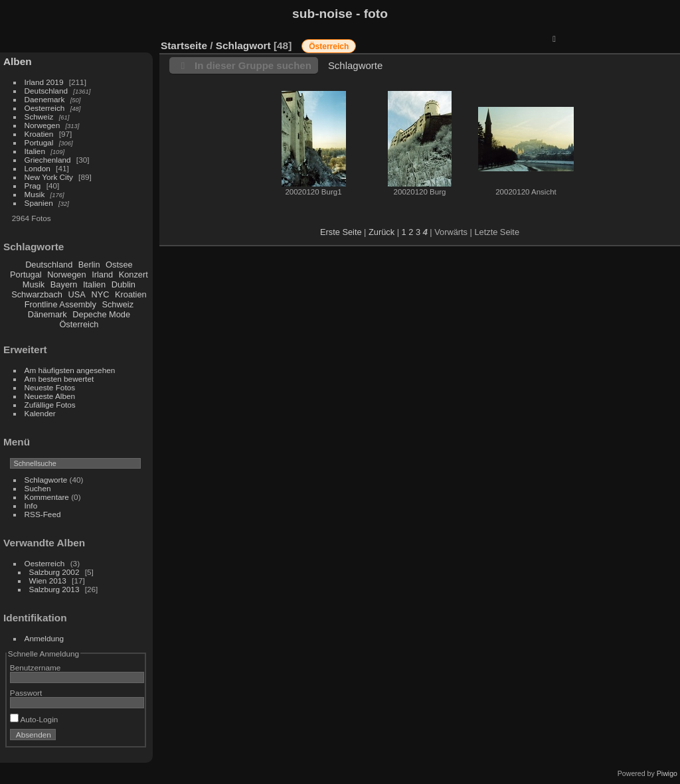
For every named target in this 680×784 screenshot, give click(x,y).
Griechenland (48, 160)
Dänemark (47, 314)
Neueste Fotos (50, 387)
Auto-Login (34, 719)
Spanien (39, 203)
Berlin (89, 265)
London (38, 168)
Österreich (79, 324)
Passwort (26, 693)
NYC (100, 294)
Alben (18, 61)
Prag (33, 186)
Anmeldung (44, 638)
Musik (35, 194)
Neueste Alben (50, 396)
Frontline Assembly (60, 304)
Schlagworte (46, 480)
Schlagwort (243, 45)
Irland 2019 (44, 82)
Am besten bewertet (59, 379)
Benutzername (36, 667)
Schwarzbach (37, 294)
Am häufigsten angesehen (70, 370)
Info (31, 506)
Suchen (38, 488)
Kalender (40, 413)
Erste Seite (341, 232)
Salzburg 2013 (54, 589)
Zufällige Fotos (50, 405)
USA (77, 294)
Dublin (124, 284)
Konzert (133, 274)
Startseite (184, 45)
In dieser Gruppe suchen (253, 65)
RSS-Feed (43, 514)
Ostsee (119, 265)
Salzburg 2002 (54, 572)
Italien (35, 151)
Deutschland (46, 91)
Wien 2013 (48, 581)
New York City (49, 177)
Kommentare (47, 497)
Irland (102, 274)
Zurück (382, 232)
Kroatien (39, 134)
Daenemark (45, 99)
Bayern (64, 284)
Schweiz (39, 117)
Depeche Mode (101, 314)
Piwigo (667, 773)
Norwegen (42, 125)
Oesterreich (45, 108)
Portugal (39, 142)
